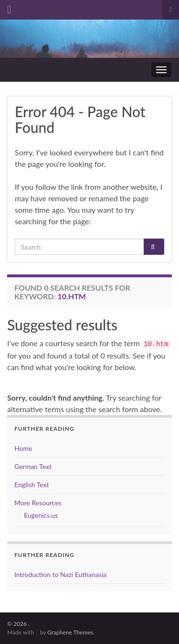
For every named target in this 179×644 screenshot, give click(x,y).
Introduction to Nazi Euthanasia (60, 574)
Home (23, 448)
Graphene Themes (70, 632)
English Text (32, 485)
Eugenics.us (41, 515)
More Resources (38, 503)
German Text (33, 466)
